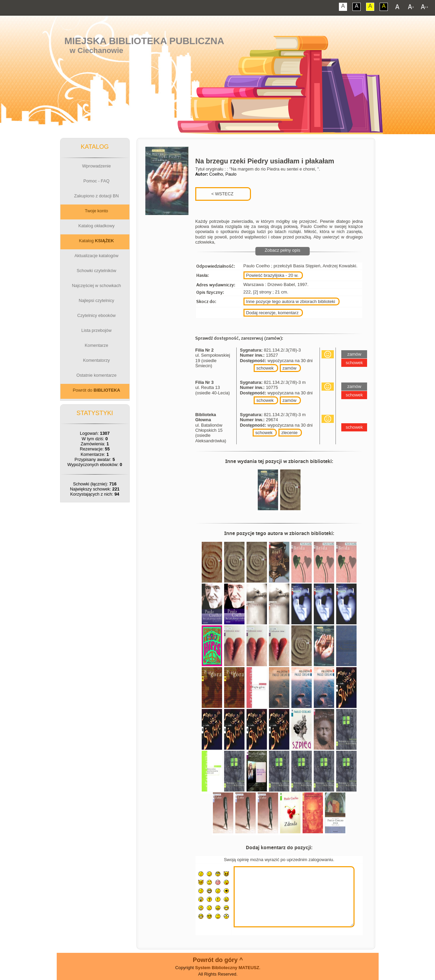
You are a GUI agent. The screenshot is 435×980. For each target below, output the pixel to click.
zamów (289, 368)
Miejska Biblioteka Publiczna (144, 41)
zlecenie (289, 433)
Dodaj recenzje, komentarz (273, 313)
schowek (265, 368)
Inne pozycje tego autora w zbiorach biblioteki (291, 301)
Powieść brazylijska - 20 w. (273, 275)
